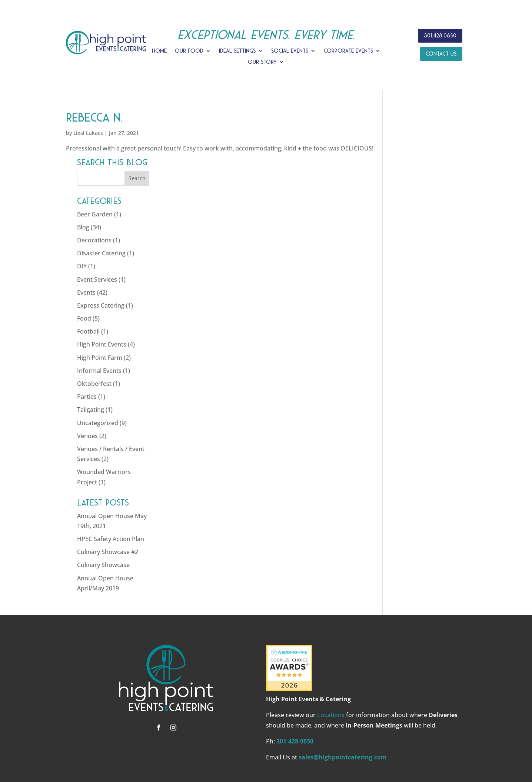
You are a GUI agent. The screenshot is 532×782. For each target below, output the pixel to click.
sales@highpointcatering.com (343, 710)
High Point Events (418, 298)
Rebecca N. (94, 118)
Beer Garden (412, 168)
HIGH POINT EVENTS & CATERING (220, 747)
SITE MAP (402, 747)
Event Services (414, 233)
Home (159, 51)
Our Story (262, 62)
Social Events (290, 51)
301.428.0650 (440, 36)
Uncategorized (414, 376)
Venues (404, 389)
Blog (400, 180)
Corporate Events (348, 51)
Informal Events (416, 324)
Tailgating (407, 363)
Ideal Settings (237, 51)
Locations (331, 669)
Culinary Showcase (420, 518)
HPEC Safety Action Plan (427, 493)
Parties (404, 350)
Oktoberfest (411, 337)
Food (401, 272)
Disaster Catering (418, 207)
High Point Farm (416, 311)
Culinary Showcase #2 (424, 506)
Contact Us (441, 54)
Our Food (189, 51)
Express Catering (418, 259)
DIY (399, 220)
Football (405, 285)
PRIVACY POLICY (362, 747)
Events (403, 246)
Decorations (411, 193)
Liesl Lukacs (88, 133)
